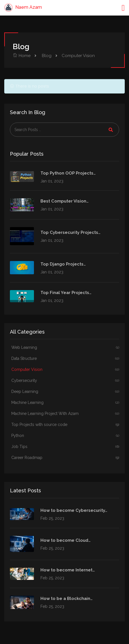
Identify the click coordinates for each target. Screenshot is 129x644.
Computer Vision (65, 370)
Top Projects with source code (65, 425)
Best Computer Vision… (64, 201)
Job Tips (65, 447)
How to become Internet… (68, 570)
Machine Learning (65, 403)
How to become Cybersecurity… (74, 510)
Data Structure (65, 359)
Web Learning (65, 348)
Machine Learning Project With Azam (65, 414)
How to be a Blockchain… (66, 599)
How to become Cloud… (65, 540)
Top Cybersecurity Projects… (70, 232)
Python (65, 436)
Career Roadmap (65, 458)
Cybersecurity (65, 381)
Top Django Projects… (63, 264)
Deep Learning (65, 392)
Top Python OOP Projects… (68, 173)
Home (22, 56)
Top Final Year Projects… (66, 293)
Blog (46, 56)
